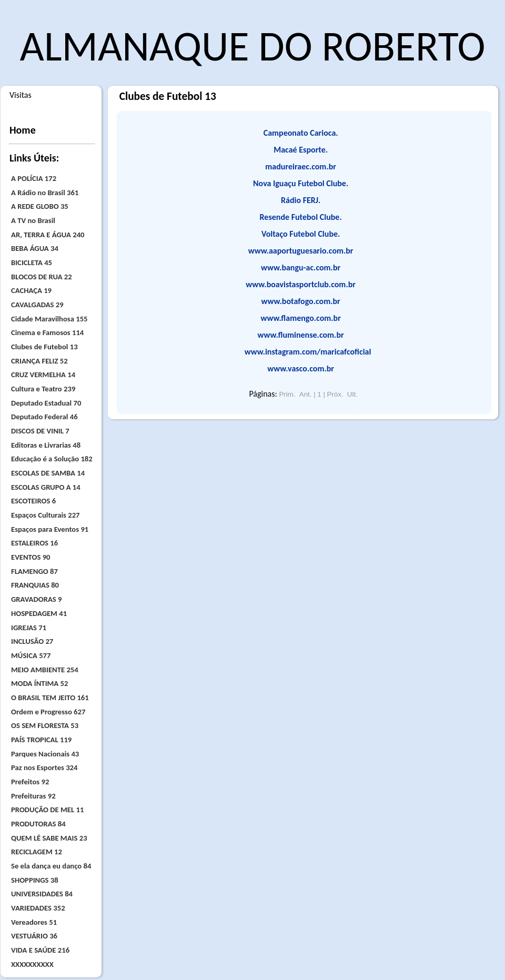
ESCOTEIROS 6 (33, 501)
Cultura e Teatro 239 (43, 389)
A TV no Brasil (33, 220)
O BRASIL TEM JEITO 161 (50, 698)
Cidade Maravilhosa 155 (49, 319)
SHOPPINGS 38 (35, 880)
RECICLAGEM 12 (37, 852)
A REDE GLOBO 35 (40, 206)
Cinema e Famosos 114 (47, 332)
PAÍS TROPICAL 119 (41, 740)
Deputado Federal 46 (44, 417)
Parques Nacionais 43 (45, 754)
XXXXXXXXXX (32, 964)
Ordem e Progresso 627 (48, 712)
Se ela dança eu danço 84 (51, 866)
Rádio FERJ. (301, 200)
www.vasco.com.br (301, 368)
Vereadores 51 (34, 922)
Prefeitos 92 (30, 782)
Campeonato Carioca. (301, 133)
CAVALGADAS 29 (37, 305)
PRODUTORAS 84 (38, 824)
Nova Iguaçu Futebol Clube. (301, 183)
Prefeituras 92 (33, 796)
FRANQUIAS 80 (35, 585)
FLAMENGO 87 (34, 571)
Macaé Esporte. (301, 150)
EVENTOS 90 (31, 557)
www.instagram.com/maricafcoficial (308, 352)
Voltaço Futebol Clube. (301, 234)
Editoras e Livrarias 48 (46, 445)
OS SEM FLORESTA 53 (45, 725)
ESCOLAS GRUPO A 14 (46, 487)
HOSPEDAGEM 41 (39, 613)
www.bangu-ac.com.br (301, 267)
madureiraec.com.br (301, 166)
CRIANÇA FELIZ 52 (39, 361)
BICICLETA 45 (32, 262)
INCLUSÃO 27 (32, 641)
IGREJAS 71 (29, 628)
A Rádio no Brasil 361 (45, 193)
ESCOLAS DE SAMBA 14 (48, 473)
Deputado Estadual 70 (46, 403)
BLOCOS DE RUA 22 (42, 277)
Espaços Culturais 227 (46, 515)
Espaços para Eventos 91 (50, 529)
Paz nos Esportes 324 (44, 767)
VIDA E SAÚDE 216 (40, 950)
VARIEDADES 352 (38, 908)
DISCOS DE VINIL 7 (40, 431)
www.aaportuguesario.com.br (301, 251)
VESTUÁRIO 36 (34, 936)
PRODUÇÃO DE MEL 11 (47, 810)
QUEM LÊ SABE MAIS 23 (49, 838)
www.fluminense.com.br (301, 335)
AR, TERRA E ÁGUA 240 (48, 235)
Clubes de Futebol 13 (44, 347)
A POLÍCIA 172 (34, 178)
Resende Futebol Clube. (301, 217)
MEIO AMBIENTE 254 (45, 670)
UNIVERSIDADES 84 (42, 894)
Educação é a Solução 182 (52, 459)
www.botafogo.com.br (301, 301)
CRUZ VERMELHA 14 (43, 375)
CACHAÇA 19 (31, 290)
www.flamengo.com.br (301, 318)
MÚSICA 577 (31, 655)
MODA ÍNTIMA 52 (39, 683)
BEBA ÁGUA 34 (35, 248)
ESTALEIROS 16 (34, 543)
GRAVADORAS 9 (36, 599)
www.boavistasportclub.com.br (301, 284)
